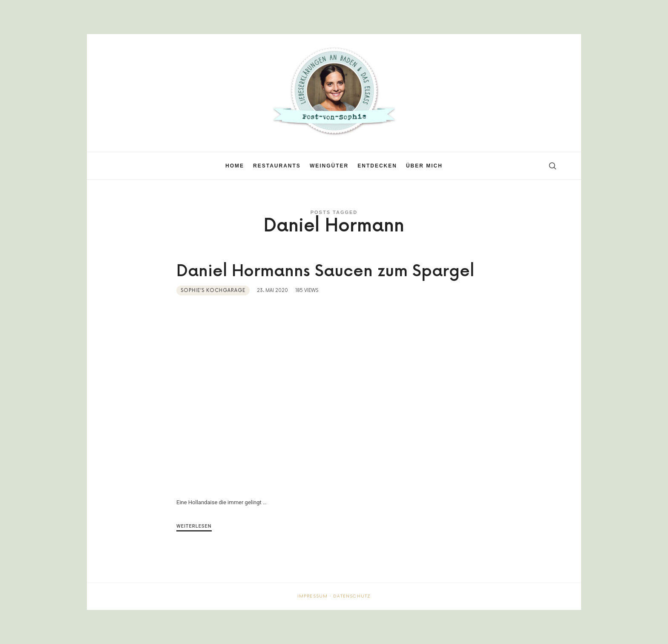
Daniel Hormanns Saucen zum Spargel (325, 271)
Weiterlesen (194, 526)
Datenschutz (352, 596)
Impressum (313, 596)
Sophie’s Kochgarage (213, 290)
